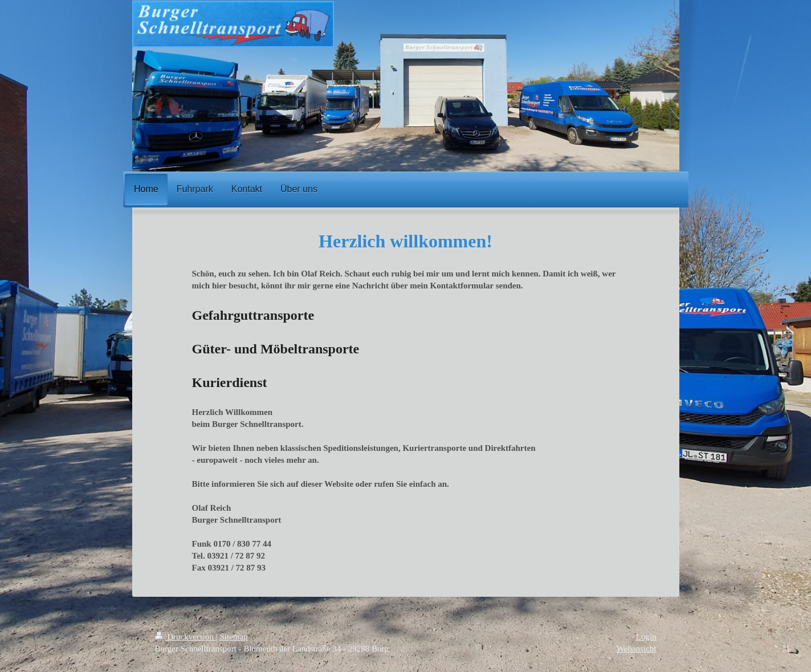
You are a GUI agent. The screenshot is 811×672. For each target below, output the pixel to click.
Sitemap (233, 637)
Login (646, 637)
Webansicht (637, 649)
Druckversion (186, 637)
